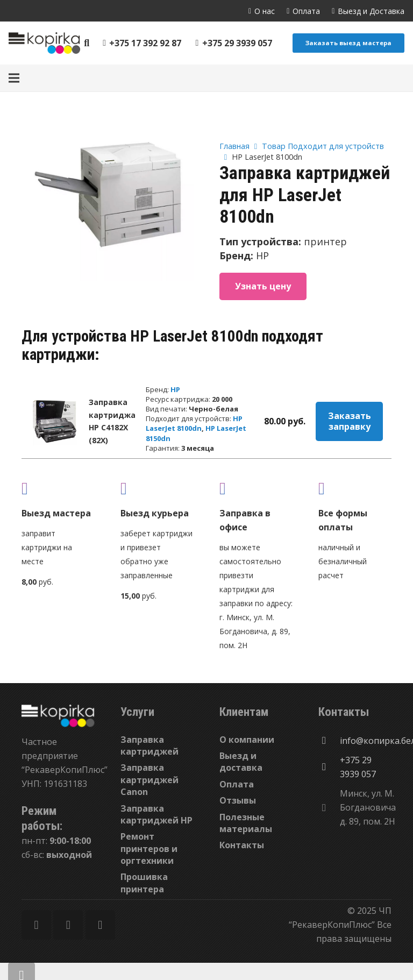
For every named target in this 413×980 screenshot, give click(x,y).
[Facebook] (36, 925)
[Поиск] (87, 43)
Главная (234, 146)
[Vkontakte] (100, 925)
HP (175, 389)
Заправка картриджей (149, 745)
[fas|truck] (58, 488)
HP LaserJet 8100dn (194, 423)
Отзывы (238, 800)
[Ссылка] (44, 43)
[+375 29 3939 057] (329, 767)
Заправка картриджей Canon (149, 780)
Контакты (242, 845)
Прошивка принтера (144, 883)
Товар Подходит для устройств (323, 146)
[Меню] (14, 78)
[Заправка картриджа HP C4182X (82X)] (54, 421)
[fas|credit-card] (355, 488)
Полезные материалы (246, 823)
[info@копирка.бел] (329, 741)
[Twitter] (68, 925)
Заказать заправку (350, 421)
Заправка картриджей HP (156, 814)
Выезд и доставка (241, 762)
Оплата (237, 784)
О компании (247, 740)
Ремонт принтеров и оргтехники (149, 848)
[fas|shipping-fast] (157, 488)
